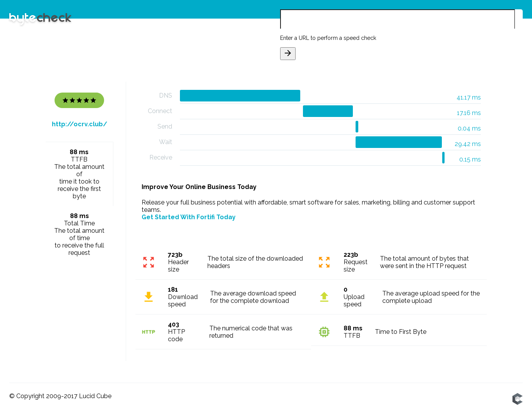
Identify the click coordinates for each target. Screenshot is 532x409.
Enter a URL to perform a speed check (328, 38)
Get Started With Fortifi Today (189, 217)
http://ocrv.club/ (80, 124)
